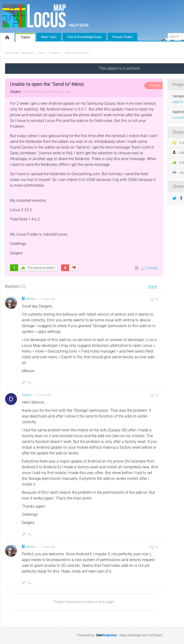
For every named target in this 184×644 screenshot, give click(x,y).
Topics (25, 37)
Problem (55, 53)
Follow (152, 268)
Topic (41, 53)
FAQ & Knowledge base (84, 37)
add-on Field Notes (77, 53)
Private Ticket (122, 37)
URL (27, 383)
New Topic (49, 37)
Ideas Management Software (141, 635)
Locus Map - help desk (19, 53)
